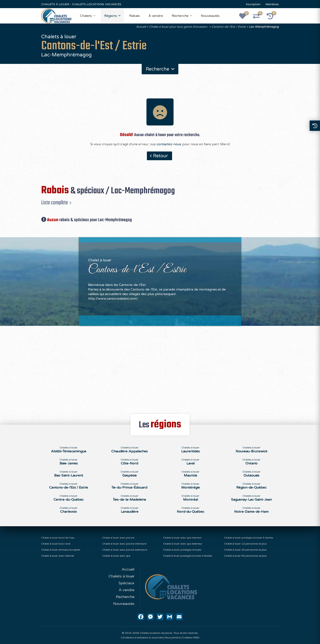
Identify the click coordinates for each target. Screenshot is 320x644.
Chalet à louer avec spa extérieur (183, 544)
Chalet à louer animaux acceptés (61, 550)
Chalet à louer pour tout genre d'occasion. (179, 27)
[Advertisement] (160, 367)
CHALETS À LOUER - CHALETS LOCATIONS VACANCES (81, 4)
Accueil (141, 27)
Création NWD (191, 638)
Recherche (180, 16)
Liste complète (55, 203)
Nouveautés (210, 16)
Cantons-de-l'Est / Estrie (229, 27)
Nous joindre (172, 638)
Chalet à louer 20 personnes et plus (245, 550)
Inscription (253, 4)
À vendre (156, 16)
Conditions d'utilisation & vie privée (142, 638)
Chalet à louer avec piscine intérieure (124, 544)
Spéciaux (126, 583)
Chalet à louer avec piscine (118, 538)
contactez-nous (169, 144)
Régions (111, 16)
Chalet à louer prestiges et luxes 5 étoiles (249, 538)
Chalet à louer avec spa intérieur (182, 538)
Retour (161, 156)
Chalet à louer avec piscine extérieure (125, 550)
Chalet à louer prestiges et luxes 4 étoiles (188, 556)
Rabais (134, 16)
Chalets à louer (121, 576)
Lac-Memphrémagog (264, 27)
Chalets (86, 16)
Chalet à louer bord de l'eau (58, 538)
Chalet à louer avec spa (116, 556)
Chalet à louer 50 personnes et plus (245, 556)
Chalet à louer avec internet (58, 556)
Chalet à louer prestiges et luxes (182, 550)
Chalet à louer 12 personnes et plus (245, 544)
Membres (272, 4)
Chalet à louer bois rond (56, 544)
